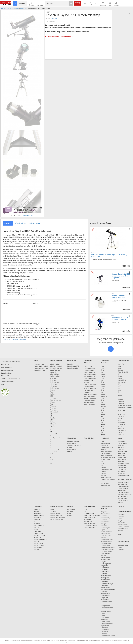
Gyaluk (106, 614)
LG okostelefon (89, 380)
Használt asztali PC (73, 366)
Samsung (104, 396)
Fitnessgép (121, 549)
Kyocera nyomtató (123, 493)
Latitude (53, 394)
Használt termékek (39, 370)
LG (102, 416)
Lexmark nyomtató (123, 487)
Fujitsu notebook (55, 376)
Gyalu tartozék (105, 554)
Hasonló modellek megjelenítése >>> (60, 36)
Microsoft (121, 378)
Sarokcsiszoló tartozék (108, 550)
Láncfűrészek (106, 572)
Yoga (52, 404)
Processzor (37, 510)
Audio (120, 396)
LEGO (120, 538)
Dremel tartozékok (107, 532)
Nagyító (120, 521)
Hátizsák (104, 467)
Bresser (100, 259)
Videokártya (37, 518)
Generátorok (105, 632)
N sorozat (53, 440)
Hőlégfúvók (104, 628)
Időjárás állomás (123, 525)
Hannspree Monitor (123, 463)
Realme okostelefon (90, 400)
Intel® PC (121, 434)
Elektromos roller (123, 545)
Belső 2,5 (36, 542)
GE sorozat (54, 384)
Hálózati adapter (55, 514)
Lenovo (120, 368)
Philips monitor (122, 457)
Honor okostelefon (89, 386)
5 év (115, 259)
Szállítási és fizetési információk (10, 379)
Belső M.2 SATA (38, 544)
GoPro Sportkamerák (90, 526)
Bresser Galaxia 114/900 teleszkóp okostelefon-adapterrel (121, 276)
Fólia (102, 368)
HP (119, 374)
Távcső (120, 519)
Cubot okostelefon (89, 402)
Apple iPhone (88, 366)
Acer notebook (55, 450)
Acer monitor (122, 447)
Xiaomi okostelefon (90, 372)
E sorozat (53, 380)
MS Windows (71, 510)
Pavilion (53, 418)
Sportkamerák (88, 522)
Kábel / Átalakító (106, 477)
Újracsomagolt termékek (41, 366)
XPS (52, 396)
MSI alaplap (37, 538)
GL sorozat (54, 386)
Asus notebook (55, 434)
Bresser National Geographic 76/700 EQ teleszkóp (109, 255)
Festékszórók (105, 630)
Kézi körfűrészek (107, 612)
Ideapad (53, 402)
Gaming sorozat (55, 438)
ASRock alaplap (39, 534)
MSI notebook (55, 382)
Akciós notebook (55, 364)
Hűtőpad (103, 473)
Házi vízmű (104, 582)
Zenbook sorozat (55, 436)
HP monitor (121, 445)
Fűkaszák (104, 574)
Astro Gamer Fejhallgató (125, 407)
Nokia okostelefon (89, 368)
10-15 (103, 461)
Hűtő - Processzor (39, 526)
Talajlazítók (104, 566)
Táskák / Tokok (105, 459)
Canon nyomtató (123, 489)
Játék (120, 535)
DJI (85, 512)
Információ (40, 4)
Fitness (120, 547)
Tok (102, 372)
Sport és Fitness (123, 542)
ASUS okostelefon (89, 370)
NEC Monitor (122, 473)
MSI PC (120, 426)
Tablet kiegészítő (123, 372)
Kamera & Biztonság (73, 441)
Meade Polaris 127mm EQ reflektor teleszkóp (120, 318)
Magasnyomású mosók (108, 636)
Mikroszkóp (121, 515)
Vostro (52, 392)
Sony (102, 426)
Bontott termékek (39, 364)
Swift (52, 460)
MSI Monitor (121, 471)
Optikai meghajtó (39, 516)
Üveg (103, 370)
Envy (52, 430)
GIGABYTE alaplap (40, 536)
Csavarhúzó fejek (107, 518)
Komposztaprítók (106, 576)
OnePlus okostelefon (90, 388)
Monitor (120, 438)
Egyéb (103, 374)
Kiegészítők (105, 438)
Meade (114, 322)
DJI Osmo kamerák (90, 528)
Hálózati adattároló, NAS (58, 518)
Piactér (36, 361)
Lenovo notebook (56, 400)
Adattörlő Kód (5, 364)
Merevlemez (37, 514)
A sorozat (53, 378)
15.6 (102, 463)
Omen (52, 428)
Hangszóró (121, 399)
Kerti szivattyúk (105, 580)
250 (52, 420)
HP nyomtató (122, 491)
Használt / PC (72, 361)
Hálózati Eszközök (57, 506)
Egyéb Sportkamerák (91, 524)
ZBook (52, 432)
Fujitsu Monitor (122, 467)
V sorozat (53, 410)
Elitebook (53, 424)
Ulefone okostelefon (90, 396)
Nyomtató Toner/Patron (125, 495)
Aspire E (53, 456)
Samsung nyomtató (124, 483)
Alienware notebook (56, 366)
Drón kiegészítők (89, 514)
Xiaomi (103, 386)
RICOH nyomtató (123, 497)
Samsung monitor (123, 451)
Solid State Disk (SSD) (40, 540)
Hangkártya (37, 520)
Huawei (103, 376)
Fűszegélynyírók (106, 564)
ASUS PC (121, 428)
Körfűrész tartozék (106, 542)
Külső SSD (37, 550)
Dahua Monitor (122, 465)
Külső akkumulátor (106, 451)
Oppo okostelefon (89, 404)
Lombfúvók (104, 570)
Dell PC (120, 418)
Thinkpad (53, 406)
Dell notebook (54, 388)
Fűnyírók (104, 562)
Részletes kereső (78, 3)
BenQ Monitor (122, 459)
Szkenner (121, 503)
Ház (35, 522)
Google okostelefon (90, 398)
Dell (119, 392)
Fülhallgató (121, 403)
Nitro (52, 464)
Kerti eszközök (105, 560)
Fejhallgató (121, 401)
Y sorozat (53, 408)
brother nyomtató (123, 499)
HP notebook (54, 412)
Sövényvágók (106, 568)
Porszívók (104, 634)
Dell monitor (121, 441)
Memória (36, 512)
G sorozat (53, 398)
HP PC (120, 420)
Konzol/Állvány (105, 485)
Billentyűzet (104, 445)
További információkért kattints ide (14, 339)
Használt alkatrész (73, 368)
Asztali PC (121, 411)
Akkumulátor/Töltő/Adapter (92, 516)
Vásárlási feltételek (7, 367)
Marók (104, 616)
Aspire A (53, 462)
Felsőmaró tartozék (107, 552)
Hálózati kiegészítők (56, 516)
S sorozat (53, 448)
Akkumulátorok (106, 514)
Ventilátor (121, 531)
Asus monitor (122, 453)
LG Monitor (121, 449)
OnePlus (104, 406)
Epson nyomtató (123, 485)
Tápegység (37, 524)
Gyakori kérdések (6, 373)
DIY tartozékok (105, 534)
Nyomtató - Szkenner (125, 479)
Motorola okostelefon (90, 384)
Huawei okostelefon (90, 378)
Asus (119, 366)
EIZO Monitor (122, 469)
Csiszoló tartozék (106, 544)
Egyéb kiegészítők (106, 469)
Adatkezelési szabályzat (8, 376)
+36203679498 (28, 216)
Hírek (3, 385)
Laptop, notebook (56, 361)
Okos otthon (72, 438)
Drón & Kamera (89, 506)
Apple (103, 366)
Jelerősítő (53, 512)
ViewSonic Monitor (123, 475)
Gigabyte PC (122, 424)
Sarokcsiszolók (106, 596)
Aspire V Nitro (55, 452)
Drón (86, 510)
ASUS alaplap (38, 532)
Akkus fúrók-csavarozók (108, 590)
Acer (119, 388)
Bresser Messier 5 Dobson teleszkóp (118, 297)
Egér (102, 441)
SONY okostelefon (90, 376)
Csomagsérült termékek (41, 368)
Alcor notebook (55, 374)
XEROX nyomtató (123, 501)
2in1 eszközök (122, 382)
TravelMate (54, 458)
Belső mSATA (38, 548)
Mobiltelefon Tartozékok (108, 457)
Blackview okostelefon (91, 394)
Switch (52, 454)
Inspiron (53, 390)
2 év (118, 322)
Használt (70, 364)
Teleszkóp (121, 517)
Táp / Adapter (105, 483)
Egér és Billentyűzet (107, 447)
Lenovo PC (121, 416)
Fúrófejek (105, 516)
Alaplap (36, 530)
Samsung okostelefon (90, 374)
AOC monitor (122, 455)
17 (51, 416)
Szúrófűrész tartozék (107, 540)
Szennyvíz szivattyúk (107, 584)
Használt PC (122, 422)
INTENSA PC (122, 430)
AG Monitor (121, 461)
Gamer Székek (105, 453)
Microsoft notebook (56, 368)
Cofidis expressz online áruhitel (10, 362)
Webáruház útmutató (7, 370)
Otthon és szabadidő (125, 511)
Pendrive (104, 449)
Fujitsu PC (121, 432)
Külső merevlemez (106, 455)
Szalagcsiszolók (106, 606)
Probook (53, 422)
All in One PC (122, 414)
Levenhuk (54, 18)
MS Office (70, 512)
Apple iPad (121, 364)
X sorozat (53, 442)
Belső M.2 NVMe (39, 546)
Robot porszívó (72, 443)
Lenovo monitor (122, 443)
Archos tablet (122, 380)
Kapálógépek (105, 578)
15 (51, 414)
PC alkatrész (38, 506)
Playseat (104, 475)
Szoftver (70, 506)
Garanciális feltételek (7, 382)
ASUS (120, 386)
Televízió (121, 506)
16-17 (103, 465)
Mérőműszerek (105, 622)
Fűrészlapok (106, 520)
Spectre (53, 426)
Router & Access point (57, 520)
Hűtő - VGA (37, 528)
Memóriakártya (105, 443)
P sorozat (53, 444)
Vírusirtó (70, 516)
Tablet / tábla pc (123, 361)
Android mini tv (89, 438)
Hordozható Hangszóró (125, 405)
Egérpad (103, 471)
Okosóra (87, 382)
